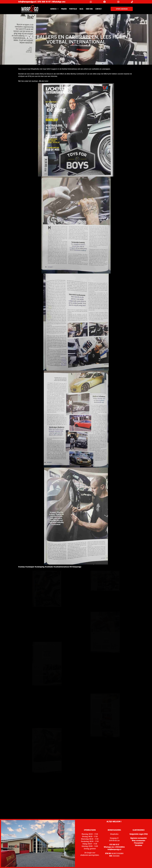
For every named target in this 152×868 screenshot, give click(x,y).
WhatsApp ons (59, 2)
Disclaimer (139, 845)
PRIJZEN (64, 9)
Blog (81, 9)
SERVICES (54, 9)
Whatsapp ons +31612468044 (114, 847)
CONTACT (98, 9)
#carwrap (22, 567)
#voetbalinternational (61, 567)
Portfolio (73, 9)
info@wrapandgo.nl (27, 2)
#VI (71, 567)
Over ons (89, 9)
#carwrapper (30, 567)
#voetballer (49, 567)
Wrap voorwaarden (139, 841)
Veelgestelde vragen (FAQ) (139, 834)
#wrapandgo (77, 567)
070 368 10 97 (44, 2)
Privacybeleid (139, 843)
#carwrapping (40, 567)
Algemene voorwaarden (139, 838)
